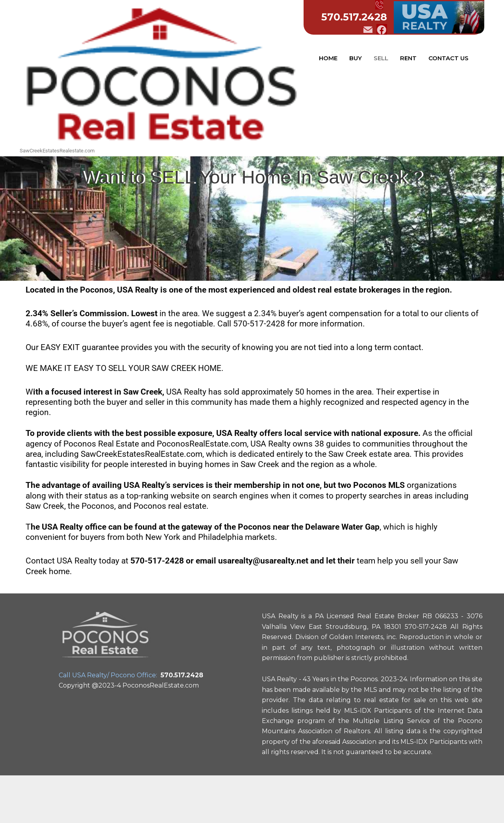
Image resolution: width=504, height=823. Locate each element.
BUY (356, 58)
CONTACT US (448, 58)
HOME (328, 58)
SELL (381, 58)
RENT (408, 58)
